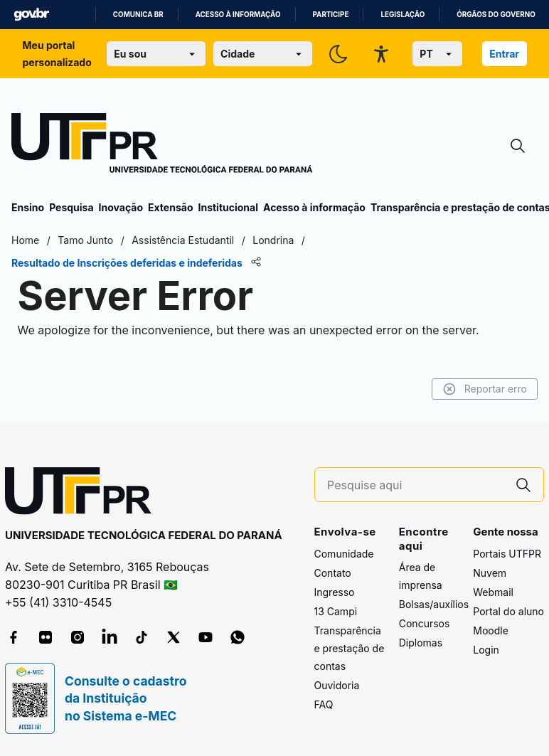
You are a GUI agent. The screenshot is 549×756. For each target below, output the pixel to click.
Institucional (228, 207)
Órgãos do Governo (496, 15)
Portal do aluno (508, 611)
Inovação (121, 207)
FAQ (324, 704)
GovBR (31, 15)
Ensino (28, 207)
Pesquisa (71, 207)
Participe (331, 15)
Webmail (493, 592)
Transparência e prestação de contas (350, 648)
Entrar (504, 54)
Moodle (491, 630)
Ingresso (335, 592)
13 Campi (336, 611)
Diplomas (421, 643)
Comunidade (344, 554)
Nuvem (490, 573)
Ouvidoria (337, 685)
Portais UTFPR (507, 554)
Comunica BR (138, 15)
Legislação (403, 15)
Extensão (170, 207)
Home (25, 240)
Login (486, 650)
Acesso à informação (238, 15)
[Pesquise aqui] (415, 485)
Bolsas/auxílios (434, 604)
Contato (333, 573)
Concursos (425, 623)
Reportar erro (485, 389)
